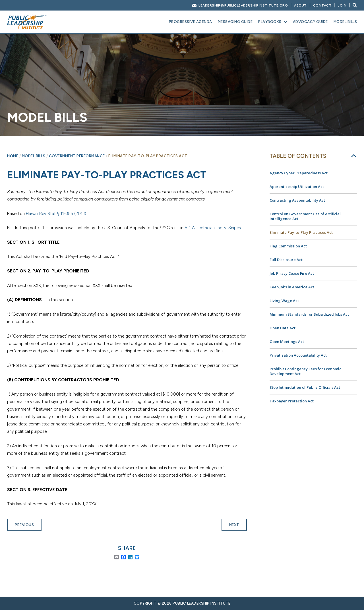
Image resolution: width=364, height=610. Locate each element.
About (300, 5)
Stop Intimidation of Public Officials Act (305, 387)
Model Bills (345, 22)
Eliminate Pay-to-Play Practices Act (301, 232)
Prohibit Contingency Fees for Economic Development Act (305, 371)
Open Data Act (283, 328)
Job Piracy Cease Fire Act (292, 273)
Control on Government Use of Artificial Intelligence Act (305, 216)
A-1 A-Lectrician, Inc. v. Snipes (213, 228)
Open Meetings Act (287, 342)
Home (13, 156)
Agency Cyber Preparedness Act (299, 173)
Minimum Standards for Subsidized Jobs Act (309, 314)
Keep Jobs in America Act (292, 287)
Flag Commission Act (288, 246)
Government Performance (77, 156)
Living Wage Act (284, 301)
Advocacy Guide (310, 22)
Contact (322, 5)
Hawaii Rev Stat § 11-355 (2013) (56, 214)
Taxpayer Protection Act (292, 401)
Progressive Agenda (191, 22)
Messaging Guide (235, 22)
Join (342, 5)
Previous (24, 525)
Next (234, 525)
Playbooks (270, 22)
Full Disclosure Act (286, 260)
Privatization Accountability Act (298, 355)
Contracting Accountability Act (297, 200)
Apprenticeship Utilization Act (297, 187)
